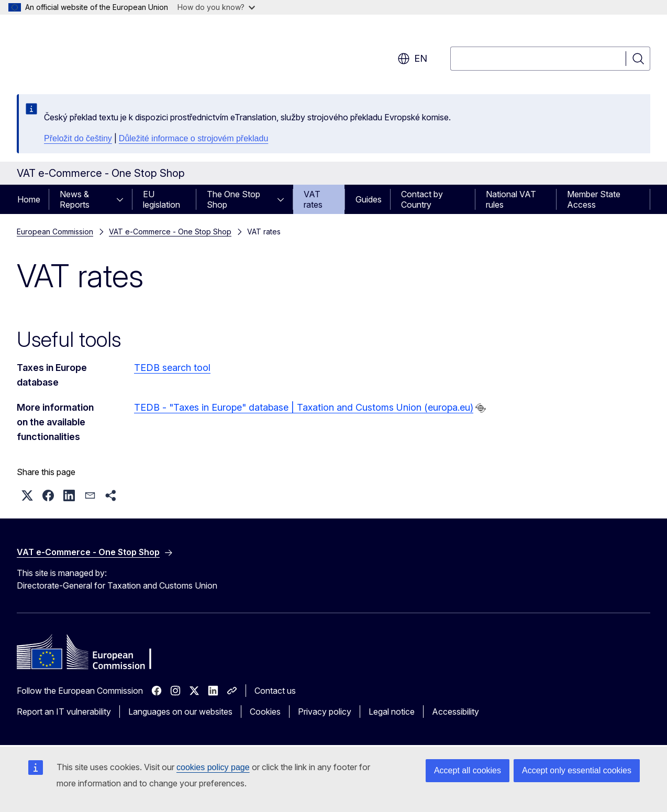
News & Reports (75, 199)
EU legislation (162, 199)
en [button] (412, 59)
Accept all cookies (468, 770)
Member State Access (594, 199)
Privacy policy (325, 712)
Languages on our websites (180, 712)
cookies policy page (213, 767)
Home (29, 199)
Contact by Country (422, 199)
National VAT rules (511, 199)
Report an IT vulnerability (64, 712)
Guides (369, 199)
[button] (27, 495)
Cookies (265, 712)
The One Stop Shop (234, 199)
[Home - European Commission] (101, 52)
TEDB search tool (172, 368)
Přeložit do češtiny (78, 138)
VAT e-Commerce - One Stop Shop (170, 232)
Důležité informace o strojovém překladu (193, 138)
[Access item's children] (123, 199)
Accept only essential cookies (577, 770)
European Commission (55, 232)
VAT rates (313, 199)
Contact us (275, 691)
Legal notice (392, 712)
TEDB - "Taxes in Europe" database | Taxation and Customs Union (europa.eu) (304, 407)
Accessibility (455, 712)
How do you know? (216, 7)
